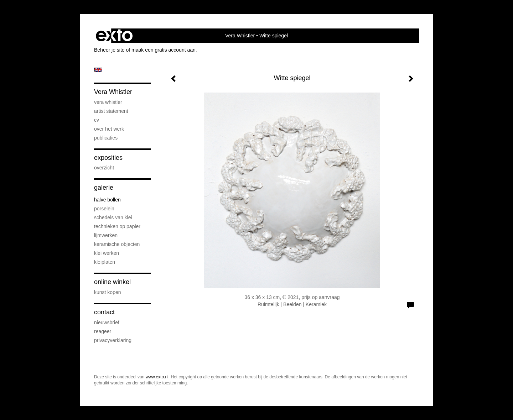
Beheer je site (109, 50)
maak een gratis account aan (164, 50)
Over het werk (109, 129)
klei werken (107, 253)
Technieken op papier (117, 226)
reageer (103, 331)
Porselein (104, 209)
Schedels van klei (113, 217)
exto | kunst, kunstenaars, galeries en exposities (114, 36)
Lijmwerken (106, 235)
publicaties (106, 138)
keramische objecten (117, 244)
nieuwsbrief (107, 322)
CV (97, 120)
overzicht (104, 168)
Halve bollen (107, 200)
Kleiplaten (105, 262)
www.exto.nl (157, 377)
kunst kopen (108, 292)
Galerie (104, 188)
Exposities (108, 158)
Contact (104, 312)
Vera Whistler (240, 36)
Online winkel (112, 282)
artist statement (111, 111)
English (98, 70)
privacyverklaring (113, 340)
